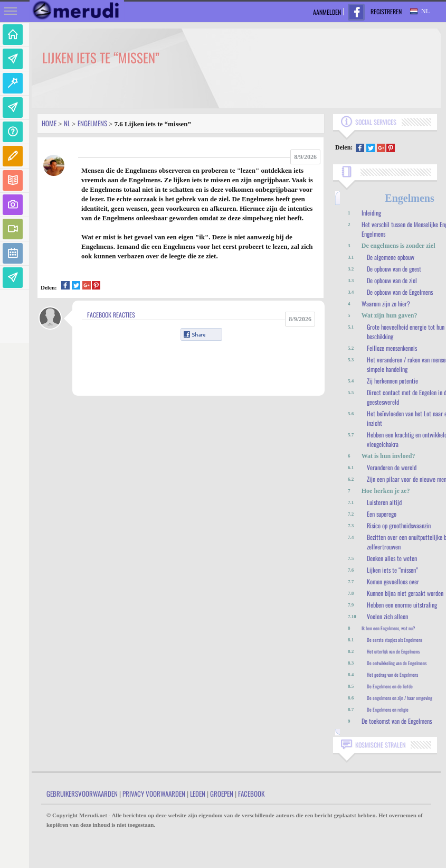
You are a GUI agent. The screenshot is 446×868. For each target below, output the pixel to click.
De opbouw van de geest (394, 269)
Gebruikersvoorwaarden (82, 794)
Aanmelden (327, 12)
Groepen (222, 794)
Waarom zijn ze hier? (386, 304)
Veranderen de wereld (392, 467)
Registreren (386, 11)
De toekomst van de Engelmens (397, 721)
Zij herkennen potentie (392, 381)
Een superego (382, 514)
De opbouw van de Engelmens (400, 292)
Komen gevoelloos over (393, 581)
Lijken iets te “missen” (392, 570)
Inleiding (371, 213)
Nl (67, 123)
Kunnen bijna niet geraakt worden (405, 593)
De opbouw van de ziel (392, 280)
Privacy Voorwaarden (154, 794)
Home (49, 123)
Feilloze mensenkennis (392, 348)
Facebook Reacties (111, 315)
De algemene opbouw (391, 257)
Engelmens (92, 123)
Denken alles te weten (392, 558)
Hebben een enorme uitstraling (402, 605)
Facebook (251, 794)
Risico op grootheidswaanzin (399, 525)
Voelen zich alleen (387, 616)
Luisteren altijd (384, 502)
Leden (198, 794)
